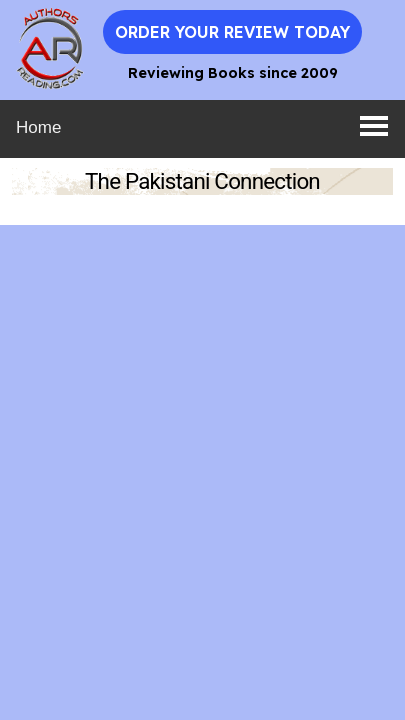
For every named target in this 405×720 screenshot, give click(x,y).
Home (38, 127)
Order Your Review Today (232, 32)
